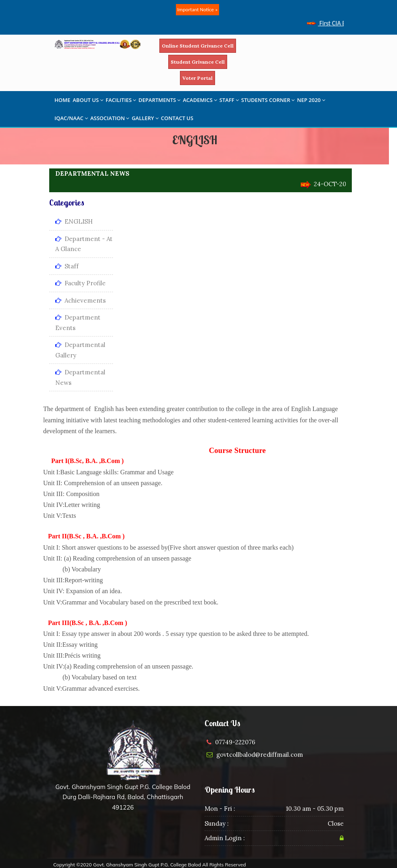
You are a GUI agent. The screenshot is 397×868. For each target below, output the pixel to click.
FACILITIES (121, 100)
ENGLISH (74, 221)
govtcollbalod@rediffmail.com (260, 755)
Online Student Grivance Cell (198, 46)
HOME (62, 100)
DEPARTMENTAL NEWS (92, 173)
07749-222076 (235, 742)
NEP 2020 (311, 100)
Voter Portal (197, 78)
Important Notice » (197, 9)
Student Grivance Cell (198, 62)
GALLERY (145, 118)
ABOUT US (88, 100)
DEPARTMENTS (159, 100)
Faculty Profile (80, 283)
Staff (67, 266)
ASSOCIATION (110, 118)
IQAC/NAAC (71, 118)
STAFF (229, 100)
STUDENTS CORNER (268, 100)
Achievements (80, 300)
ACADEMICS (200, 100)
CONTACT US (177, 118)
